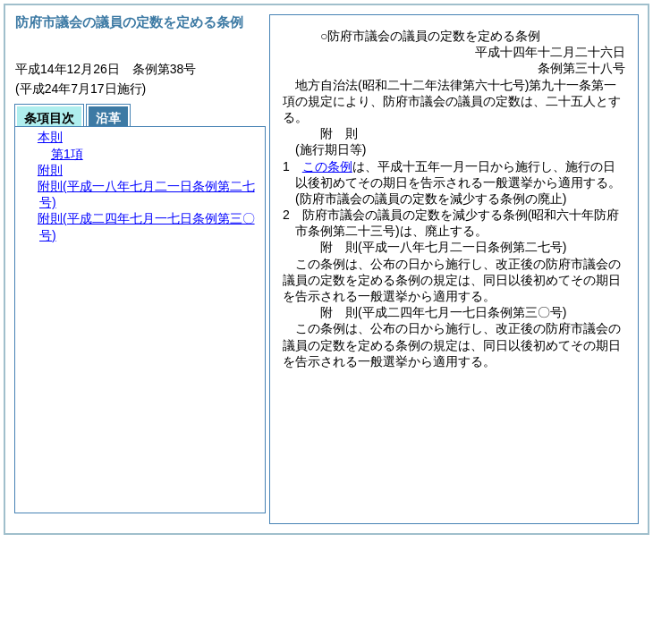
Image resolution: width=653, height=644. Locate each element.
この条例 (327, 166)
